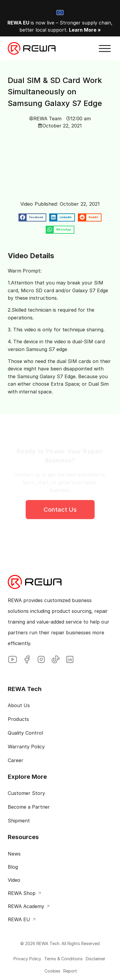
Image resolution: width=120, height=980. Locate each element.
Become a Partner (29, 807)
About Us (19, 706)
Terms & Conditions (63, 959)
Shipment (19, 821)
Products (18, 719)
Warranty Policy (26, 747)
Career (16, 761)
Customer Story (26, 793)
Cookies (52, 971)
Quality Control (25, 733)
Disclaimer (96, 959)
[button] (105, 49)
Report (70, 971)
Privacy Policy (27, 959)
